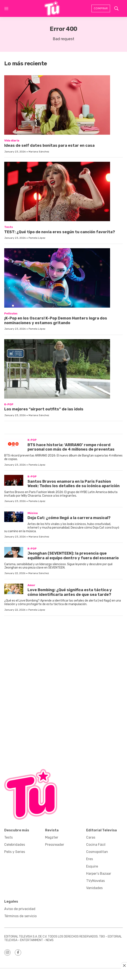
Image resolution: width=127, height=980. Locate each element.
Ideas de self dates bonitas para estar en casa (49, 145)
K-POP (9, 404)
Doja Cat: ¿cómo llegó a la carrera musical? (69, 518)
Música (33, 513)
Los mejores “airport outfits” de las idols (44, 409)
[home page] (52, 8)
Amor (31, 585)
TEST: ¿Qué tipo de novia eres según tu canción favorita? (60, 232)
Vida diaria (12, 140)
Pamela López (37, 238)
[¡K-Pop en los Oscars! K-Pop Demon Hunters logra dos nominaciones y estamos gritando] (63, 278)
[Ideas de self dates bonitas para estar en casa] (63, 105)
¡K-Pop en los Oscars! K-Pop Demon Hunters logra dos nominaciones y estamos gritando (56, 321)
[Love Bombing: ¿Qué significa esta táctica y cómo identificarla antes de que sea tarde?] (14, 589)
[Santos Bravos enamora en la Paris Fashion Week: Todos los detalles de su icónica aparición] (14, 480)
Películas (11, 313)
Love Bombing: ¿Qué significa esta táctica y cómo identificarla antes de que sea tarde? (70, 592)
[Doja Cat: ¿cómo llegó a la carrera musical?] (14, 517)
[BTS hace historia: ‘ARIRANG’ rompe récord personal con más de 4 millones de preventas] (14, 444)
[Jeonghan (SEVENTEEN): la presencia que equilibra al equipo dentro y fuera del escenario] (14, 552)
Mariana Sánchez (39, 152)
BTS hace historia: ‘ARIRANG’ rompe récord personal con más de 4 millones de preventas (71, 447)
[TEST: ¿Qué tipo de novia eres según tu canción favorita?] (63, 191)
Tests (9, 227)
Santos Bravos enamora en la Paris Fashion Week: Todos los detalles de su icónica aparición (74, 484)
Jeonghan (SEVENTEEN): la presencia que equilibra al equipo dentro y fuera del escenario (73, 556)
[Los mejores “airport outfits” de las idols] (63, 369)
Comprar (101, 8)
